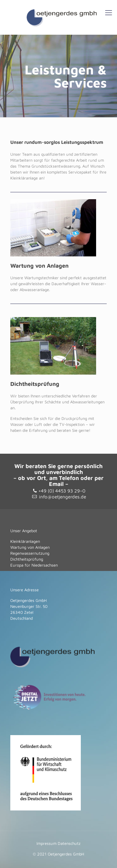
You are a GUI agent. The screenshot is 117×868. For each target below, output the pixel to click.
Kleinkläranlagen (25, 541)
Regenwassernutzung (30, 553)
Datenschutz (69, 843)
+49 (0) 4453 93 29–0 (62, 491)
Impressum (46, 843)
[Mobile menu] (109, 13)
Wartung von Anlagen (30, 547)
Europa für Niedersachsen (34, 565)
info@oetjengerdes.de (63, 497)
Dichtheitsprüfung (27, 559)
